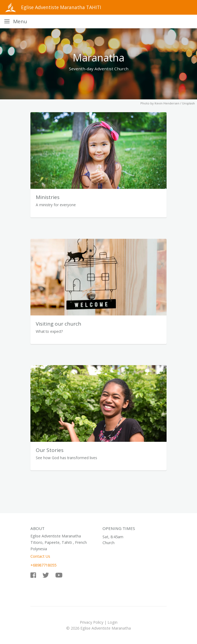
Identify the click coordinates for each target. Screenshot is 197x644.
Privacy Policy (92, 622)
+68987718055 (43, 565)
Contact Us (40, 556)
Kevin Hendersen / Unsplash (175, 103)
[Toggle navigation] (16, 22)
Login (113, 622)
